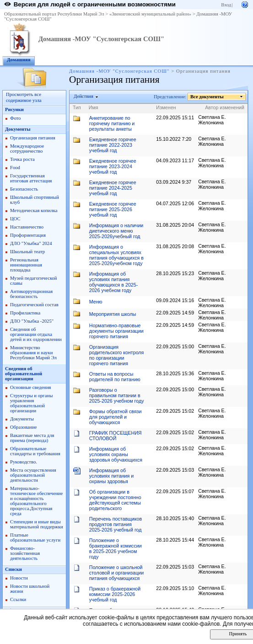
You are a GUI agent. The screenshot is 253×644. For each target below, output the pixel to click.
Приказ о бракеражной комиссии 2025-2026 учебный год (115, 594)
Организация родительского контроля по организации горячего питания (117, 355)
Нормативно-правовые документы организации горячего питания (116, 331)
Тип (77, 107)
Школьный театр (27, 252)
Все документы (207, 97)
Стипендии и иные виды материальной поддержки (37, 524)
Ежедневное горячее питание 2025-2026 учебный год (113, 209)
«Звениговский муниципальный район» (150, 14)
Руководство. (24, 462)
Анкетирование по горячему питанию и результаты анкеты (112, 123)
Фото (15, 118)
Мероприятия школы (113, 314)
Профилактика (25, 313)
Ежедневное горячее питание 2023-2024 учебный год (113, 166)
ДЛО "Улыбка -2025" (32, 321)
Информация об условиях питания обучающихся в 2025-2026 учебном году (113, 282)
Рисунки (14, 109)
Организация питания (33, 138)
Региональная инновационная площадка (26, 265)
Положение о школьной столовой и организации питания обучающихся (116, 573)
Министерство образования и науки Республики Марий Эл (33, 353)
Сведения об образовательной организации (24, 374)
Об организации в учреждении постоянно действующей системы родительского (115, 500)
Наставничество (27, 227)
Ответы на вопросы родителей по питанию (115, 377)
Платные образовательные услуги (35, 538)
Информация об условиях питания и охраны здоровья (111, 476)
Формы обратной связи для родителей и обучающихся (116, 417)
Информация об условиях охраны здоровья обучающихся (116, 454)
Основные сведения (31, 387)
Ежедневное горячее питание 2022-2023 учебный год (113, 145)
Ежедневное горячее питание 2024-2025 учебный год (113, 188)
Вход (226, 5)
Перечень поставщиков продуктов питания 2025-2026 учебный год (116, 524)
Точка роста (22, 159)
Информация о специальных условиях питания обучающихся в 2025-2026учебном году (116, 255)
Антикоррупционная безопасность (31, 294)
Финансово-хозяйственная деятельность (25, 553)
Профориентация (28, 235)
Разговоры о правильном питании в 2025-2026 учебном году (117, 395)
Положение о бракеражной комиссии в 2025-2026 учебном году (116, 548)
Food (15, 168)
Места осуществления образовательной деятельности (33, 475)
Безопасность (24, 189)
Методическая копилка (34, 210)
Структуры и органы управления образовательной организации (31, 403)
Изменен (166, 107)
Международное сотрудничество (27, 149)
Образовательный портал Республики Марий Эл (54, 14)
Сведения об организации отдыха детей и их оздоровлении (36, 334)
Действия (84, 96)
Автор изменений (225, 107)
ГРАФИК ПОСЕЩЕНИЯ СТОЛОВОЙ (116, 436)
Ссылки (18, 599)
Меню (96, 302)
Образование (23, 427)
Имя (94, 107)
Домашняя (19, 60)
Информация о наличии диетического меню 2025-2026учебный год (116, 231)
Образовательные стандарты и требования (35, 451)
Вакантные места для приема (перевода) (32, 438)
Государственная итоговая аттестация (31, 178)
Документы (18, 129)
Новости (19, 578)
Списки (13, 569)
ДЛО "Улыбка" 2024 (31, 243)
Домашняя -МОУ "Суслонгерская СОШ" (101, 39)
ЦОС (15, 219)
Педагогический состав (34, 305)
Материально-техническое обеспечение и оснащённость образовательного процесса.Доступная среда (36, 501)
